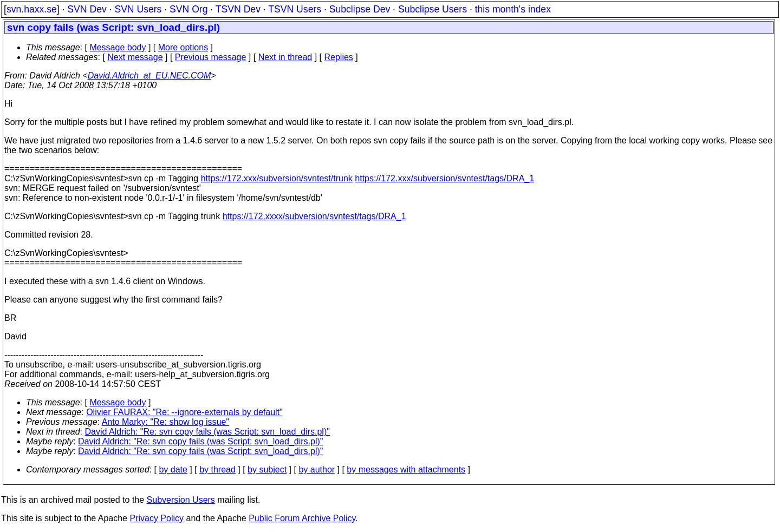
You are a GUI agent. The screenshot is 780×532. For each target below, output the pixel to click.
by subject (267, 469)
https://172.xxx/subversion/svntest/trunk (277, 178)
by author (317, 469)
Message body (118, 47)
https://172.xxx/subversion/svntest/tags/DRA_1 (444, 178)
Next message (135, 57)
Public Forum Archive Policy (302, 518)
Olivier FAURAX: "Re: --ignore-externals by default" (184, 412)
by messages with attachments (406, 469)
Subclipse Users (433, 9)
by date (173, 469)
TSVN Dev (238, 9)
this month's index (513, 9)
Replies (339, 57)
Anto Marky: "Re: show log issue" (165, 422)
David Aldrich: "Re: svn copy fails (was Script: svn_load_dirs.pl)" (207, 432)
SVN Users (138, 9)
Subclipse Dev (360, 9)
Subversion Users (181, 500)
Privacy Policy (157, 518)
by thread (217, 469)
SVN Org (188, 9)
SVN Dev (87, 9)
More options (183, 47)
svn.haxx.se (32, 9)
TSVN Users (295, 9)
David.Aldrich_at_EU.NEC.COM (149, 75)
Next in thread (285, 57)
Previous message (211, 57)
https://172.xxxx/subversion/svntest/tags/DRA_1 (314, 216)
